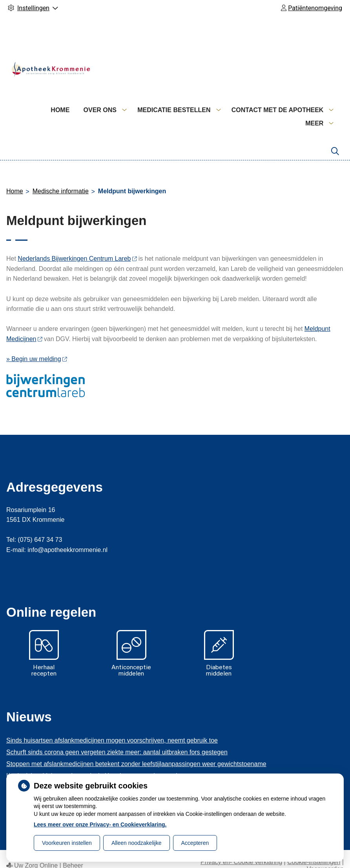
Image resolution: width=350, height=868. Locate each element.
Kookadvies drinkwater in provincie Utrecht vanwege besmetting (95, 762)
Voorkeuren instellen (67, 843)
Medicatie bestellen (248, 110)
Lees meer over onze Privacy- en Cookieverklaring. (100, 824)
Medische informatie (61, 178)
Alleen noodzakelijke (137, 843)
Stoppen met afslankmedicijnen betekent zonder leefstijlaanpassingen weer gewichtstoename (136, 751)
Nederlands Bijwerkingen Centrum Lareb (77, 245)
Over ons (174, 110)
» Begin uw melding (36, 346)
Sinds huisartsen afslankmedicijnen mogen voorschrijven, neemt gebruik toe (112, 727)
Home (134, 110)
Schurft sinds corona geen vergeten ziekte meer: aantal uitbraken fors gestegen (117, 739)
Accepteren (195, 843)
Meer (314, 110)
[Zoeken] (335, 138)
